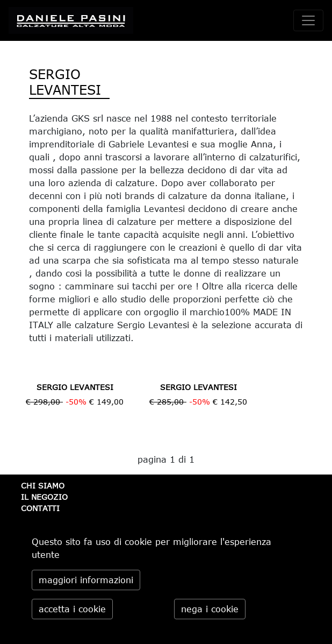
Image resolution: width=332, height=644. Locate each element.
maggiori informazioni (86, 580)
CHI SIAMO (43, 486)
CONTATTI (40, 508)
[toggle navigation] (308, 20)
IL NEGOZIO (44, 497)
